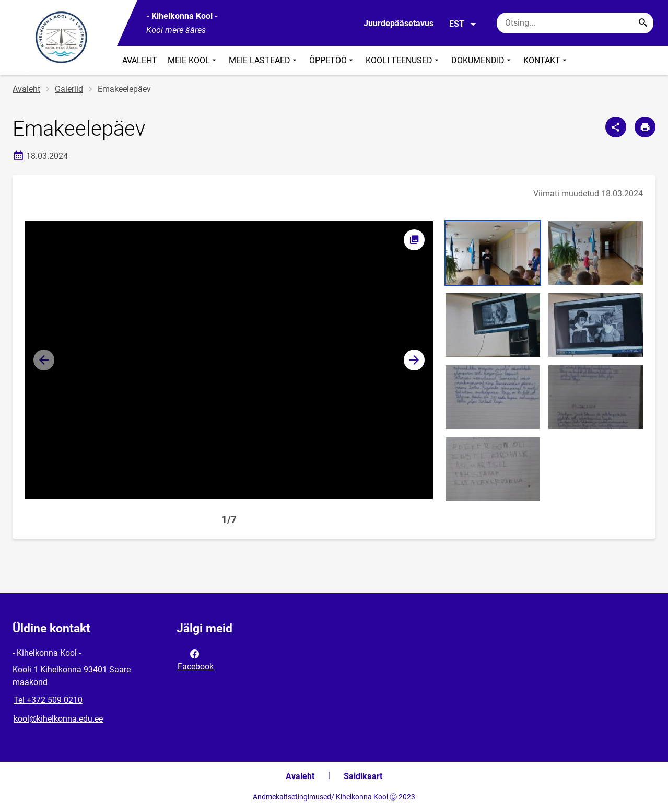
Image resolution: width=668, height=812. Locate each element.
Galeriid (69, 89)
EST (463, 24)
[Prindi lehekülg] (645, 127)
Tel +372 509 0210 (48, 700)
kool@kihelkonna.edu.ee (58, 719)
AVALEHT (140, 60)
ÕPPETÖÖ (332, 60)
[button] (414, 360)
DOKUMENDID (482, 60)
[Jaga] (616, 127)
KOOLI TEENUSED (403, 60)
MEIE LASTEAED (264, 60)
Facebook (196, 659)
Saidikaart (363, 776)
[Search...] (643, 23)
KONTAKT (546, 60)
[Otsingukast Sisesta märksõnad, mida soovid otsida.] (575, 23)
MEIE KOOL (193, 60)
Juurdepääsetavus (399, 23)
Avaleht (26, 89)
